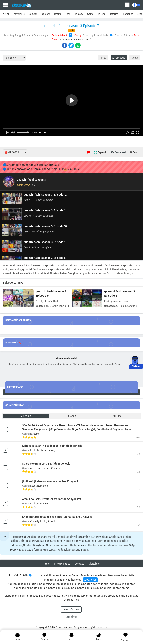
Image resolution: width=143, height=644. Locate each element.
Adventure (19, 14)
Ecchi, (34, 450)
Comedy (33, 14)
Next (134, 58)
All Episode (119, 58)
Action (6, 14)
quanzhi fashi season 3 (79, 39)
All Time (117, 416)
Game (90, 14)
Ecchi (68, 14)
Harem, (51, 450)
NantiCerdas (71, 609)
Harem (101, 14)
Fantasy (79, 14)
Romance (128, 14)
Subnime (71, 617)
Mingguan (26, 416)
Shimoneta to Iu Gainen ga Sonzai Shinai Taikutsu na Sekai (58, 517)
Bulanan (71, 416)
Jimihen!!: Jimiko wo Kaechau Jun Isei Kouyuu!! (50, 481)
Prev (103, 58)
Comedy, (56, 468)
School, (51, 521)
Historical (114, 14)
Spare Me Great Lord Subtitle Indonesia (46, 464)
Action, (34, 468)
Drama (58, 14)
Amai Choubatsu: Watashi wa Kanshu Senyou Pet (52, 499)
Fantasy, (35, 434)
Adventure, (45, 468)
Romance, (43, 486)
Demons (46, 14)
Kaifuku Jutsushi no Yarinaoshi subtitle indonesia (52, 446)
